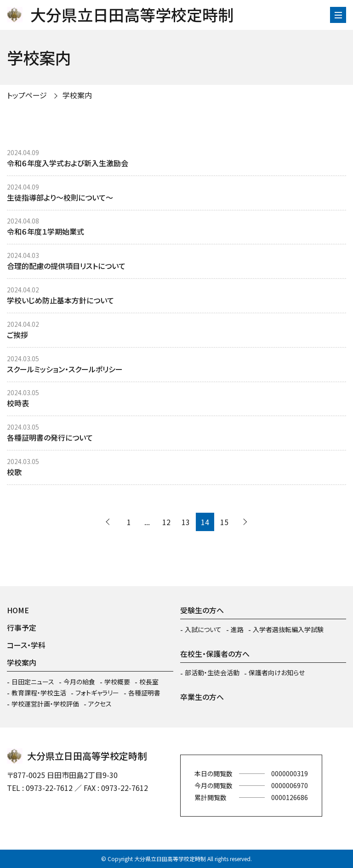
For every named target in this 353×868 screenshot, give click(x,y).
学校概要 (117, 682)
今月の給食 (79, 682)
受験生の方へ (202, 610)
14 (205, 522)
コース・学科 (26, 645)
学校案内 (77, 95)
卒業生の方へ (202, 697)
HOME (18, 610)
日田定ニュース (33, 682)
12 (166, 522)
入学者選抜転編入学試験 (288, 629)
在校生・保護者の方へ (215, 654)
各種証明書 (144, 693)
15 (224, 522)
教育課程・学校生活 (39, 693)
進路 (237, 629)
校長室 (149, 682)
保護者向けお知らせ (277, 672)
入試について (203, 629)
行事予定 (22, 627)
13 (186, 522)
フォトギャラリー (97, 693)
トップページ (27, 95)
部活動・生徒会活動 (212, 672)
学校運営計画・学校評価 (45, 704)
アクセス (100, 704)
